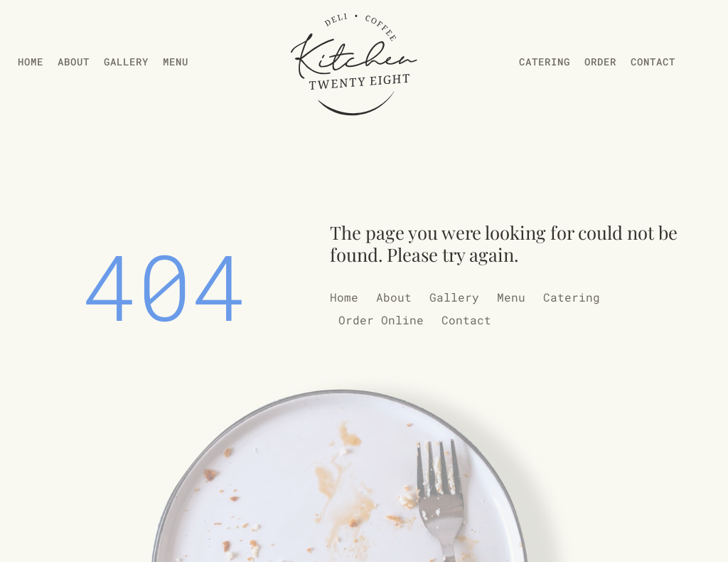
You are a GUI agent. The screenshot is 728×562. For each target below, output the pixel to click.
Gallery (126, 62)
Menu (176, 62)
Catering (545, 62)
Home (31, 62)
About (74, 62)
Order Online (381, 320)
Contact (653, 62)
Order (600, 62)
